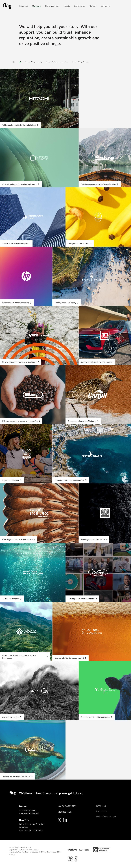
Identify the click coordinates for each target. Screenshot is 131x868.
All (20, 62)
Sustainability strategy (80, 62)
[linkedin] (65, 820)
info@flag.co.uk (64, 812)
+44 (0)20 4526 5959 (67, 806)
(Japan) (101, 806)
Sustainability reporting (34, 62)
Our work (37, 6)
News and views (52, 6)
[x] (60, 820)
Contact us (106, 6)
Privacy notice (102, 811)
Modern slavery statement (106, 816)
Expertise (24, 6)
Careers (93, 6)
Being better (80, 6)
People (67, 6)
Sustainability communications (57, 62)
